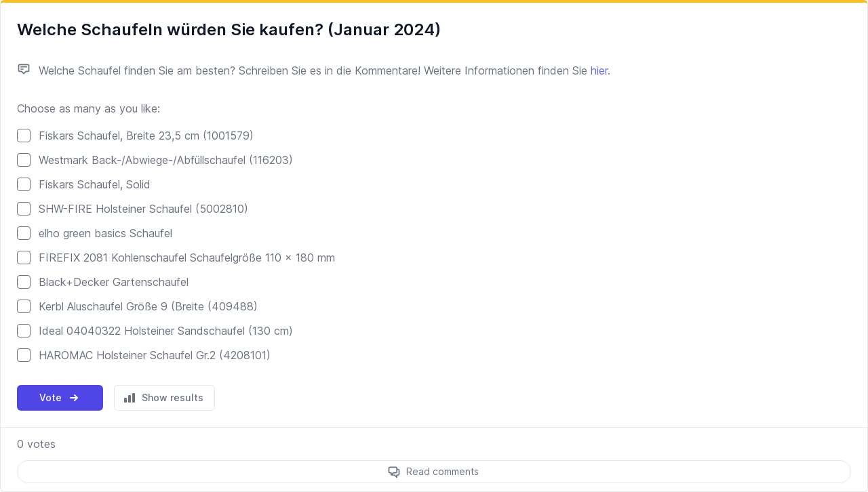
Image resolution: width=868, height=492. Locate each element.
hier (599, 70)
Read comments (442, 471)
